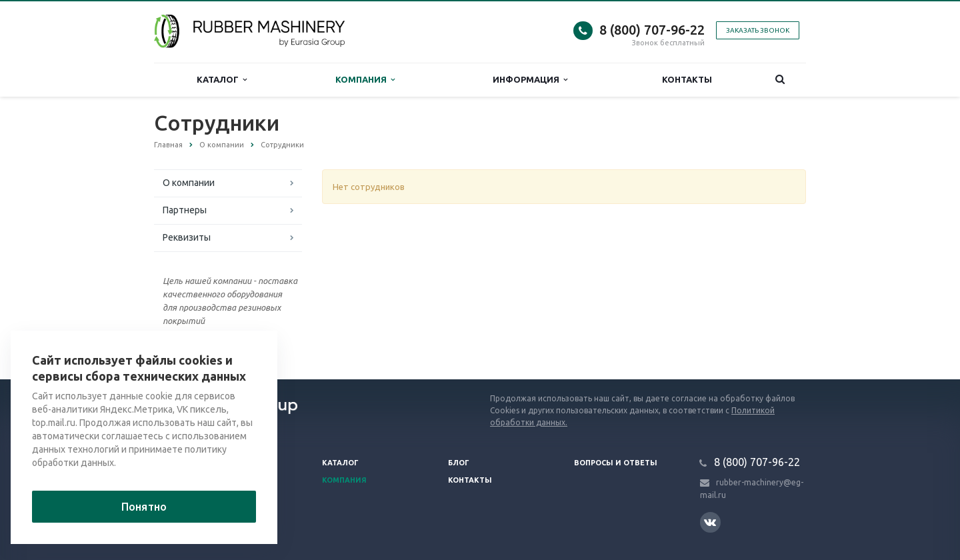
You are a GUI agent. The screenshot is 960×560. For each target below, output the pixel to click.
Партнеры (185, 210)
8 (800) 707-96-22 (652, 30)
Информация (530, 80)
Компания (365, 80)
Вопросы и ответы (616, 463)
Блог (459, 463)
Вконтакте (710, 522)
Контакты (687, 79)
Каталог (222, 80)
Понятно (144, 507)
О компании (189, 183)
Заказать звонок (758, 30)
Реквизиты (187, 237)
